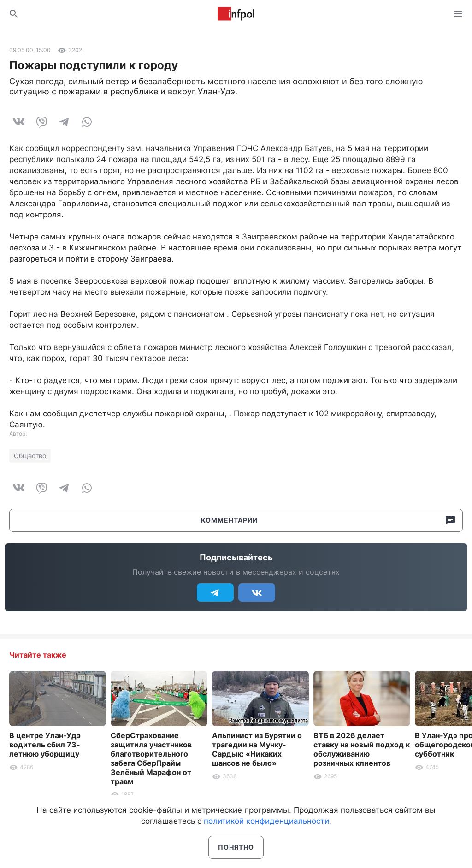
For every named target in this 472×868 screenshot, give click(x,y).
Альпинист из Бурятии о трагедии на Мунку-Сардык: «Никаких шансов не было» (257, 749)
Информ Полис (236, 14)
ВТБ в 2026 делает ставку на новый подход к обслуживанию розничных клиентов (362, 749)
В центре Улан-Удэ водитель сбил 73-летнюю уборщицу (45, 745)
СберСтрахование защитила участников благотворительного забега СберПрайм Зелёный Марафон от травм (151, 758)
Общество (30, 456)
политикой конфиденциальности (266, 821)
